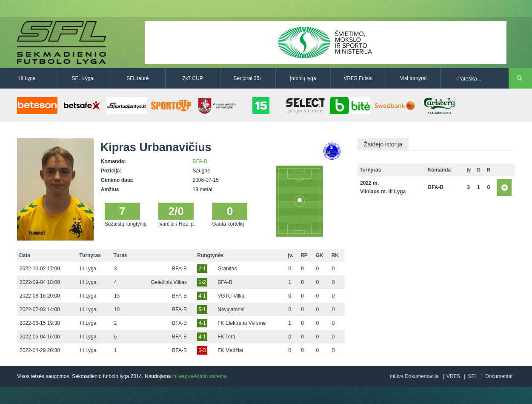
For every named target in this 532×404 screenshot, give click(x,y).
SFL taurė (137, 78)
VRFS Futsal (358, 78)
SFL (472, 376)
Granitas (227, 269)
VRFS (453, 376)
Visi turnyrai (413, 78)
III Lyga (27, 78)
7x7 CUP (193, 78)
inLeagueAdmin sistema (200, 376)
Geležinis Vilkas (169, 282)
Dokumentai (499, 376)
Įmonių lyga (303, 78)
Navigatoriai (231, 309)
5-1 (202, 309)
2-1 (202, 269)
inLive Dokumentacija (414, 376)
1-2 (202, 282)
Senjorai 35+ (248, 78)
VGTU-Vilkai (232, 296)
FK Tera (226, 337)
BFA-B (200, 161)
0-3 (202, 350)
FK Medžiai (230, 350)
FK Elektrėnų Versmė (242, 323)
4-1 (202, 296)
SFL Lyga (83, 78)
